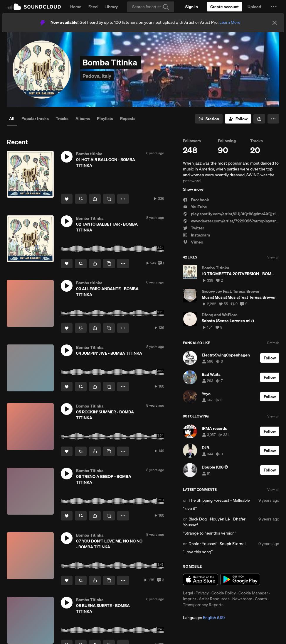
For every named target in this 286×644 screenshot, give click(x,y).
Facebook (196, 200)
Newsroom (242, 599)
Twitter (194, 228)
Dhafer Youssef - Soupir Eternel (217, 544)
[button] (274, 7)
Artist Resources (214, 599)
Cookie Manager (253, 593)
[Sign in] (192, 7)
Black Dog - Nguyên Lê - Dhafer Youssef (214, 522)
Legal (188, 593)
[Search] (151, 7)
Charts (261, 599)
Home (76, 7)
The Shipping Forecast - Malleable (219, 500)
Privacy (202, 593)
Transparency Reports (203, 605)
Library (111, 7)
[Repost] (81, 199)
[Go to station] (209, 119)
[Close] (275, 23)
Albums (83, 119)
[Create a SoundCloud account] (224, 7)
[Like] (67, 199)
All (12, 119)
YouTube (195, 207)
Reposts (128, 119)
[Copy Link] (109, 199)
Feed (93, 7)
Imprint (190, 599)
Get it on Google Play (240, 579)
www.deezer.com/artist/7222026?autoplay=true (232, 221)
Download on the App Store (201, 579)
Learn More (230, 22)
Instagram (196, 235)
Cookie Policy (224, 593)
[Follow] (238, 119)
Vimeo (193, 242)
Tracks (62, 119)
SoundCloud (34, 7)
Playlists (105, 119)
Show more (193, 189)
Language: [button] (204, 618)
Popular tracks (35, 119)
